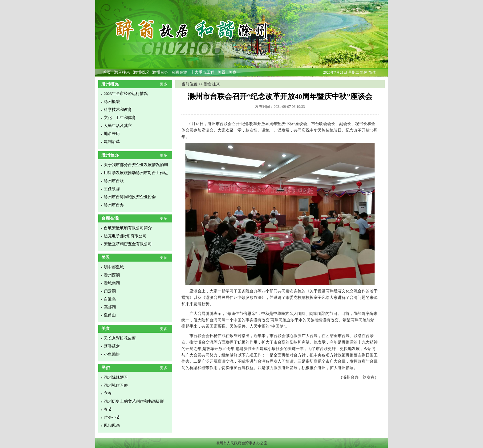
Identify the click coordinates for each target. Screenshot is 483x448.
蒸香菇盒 (112, 346)
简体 (372, 72)
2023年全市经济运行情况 (126, 94)
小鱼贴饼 (112, 354)
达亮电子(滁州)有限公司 (125, 236)
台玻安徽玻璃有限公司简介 (128, 228)
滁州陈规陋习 (116, 377)
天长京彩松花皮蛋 (120, 338)
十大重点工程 (202, 72)
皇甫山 (110, 315)
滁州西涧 (112, 275)
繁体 (364, 72)
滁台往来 (122, 72)
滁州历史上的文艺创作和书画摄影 (134, 401)
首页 (107, 72)
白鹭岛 (110, 299)
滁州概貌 (112, 102)
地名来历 (112, 134)
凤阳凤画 (112, 425)
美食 (233, 72)
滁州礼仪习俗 (116, 385)
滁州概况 (141, 72)
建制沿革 (112, 142)
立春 (108, 393)
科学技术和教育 (118, 110)
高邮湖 (110, 307)
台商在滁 (179, 72)
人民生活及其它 (118, 126)
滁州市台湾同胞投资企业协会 (130, 197)
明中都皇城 (114, 267)
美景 (221, 72)
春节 (108, 409)
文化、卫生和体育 (120, 118)
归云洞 (110, 291)
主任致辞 (112, 189)
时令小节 (112, 417)
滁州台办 (160, 72)
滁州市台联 (114, 181)
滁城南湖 (112, 283)
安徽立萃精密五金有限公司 (128, 244)
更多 (164, 84)
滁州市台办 (114, 205)
